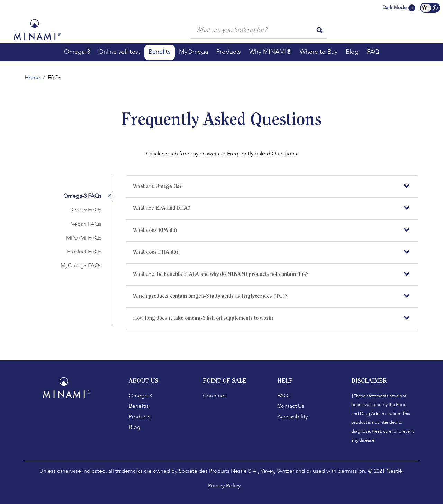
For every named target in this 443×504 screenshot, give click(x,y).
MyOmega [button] (193, 52)
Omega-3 (140, 396)
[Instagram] (69, 416)
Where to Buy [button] (319, 52)
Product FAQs (84, 252)
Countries (215, 396)
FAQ (283, 396)
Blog (135, 427)
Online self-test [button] (119, 52)
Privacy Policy (224, 486)
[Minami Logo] (37, 29)
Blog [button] (352, 52)
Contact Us (291, 406)
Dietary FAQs (85, 210)
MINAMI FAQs (84, 238)
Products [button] (229, 52)
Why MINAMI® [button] (270, 52)
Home (32, 78)
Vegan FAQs (86, 224)
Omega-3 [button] (77, 52)
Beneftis (139, 406)
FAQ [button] (373, 52)
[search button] (319, 29)
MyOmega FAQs (81, 265)
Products (140, 417)
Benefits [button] (160, 52)
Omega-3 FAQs (82, 196)
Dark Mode (395, 7)
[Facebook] (55, 416)
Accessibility (292, 417)
